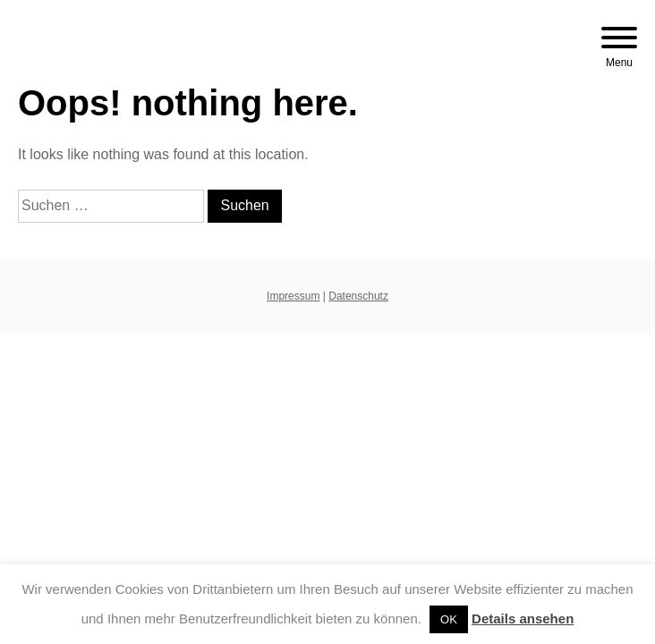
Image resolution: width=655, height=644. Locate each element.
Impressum (293, 296)
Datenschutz (358, 296)
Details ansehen (523, 619)
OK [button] (449, 619)
